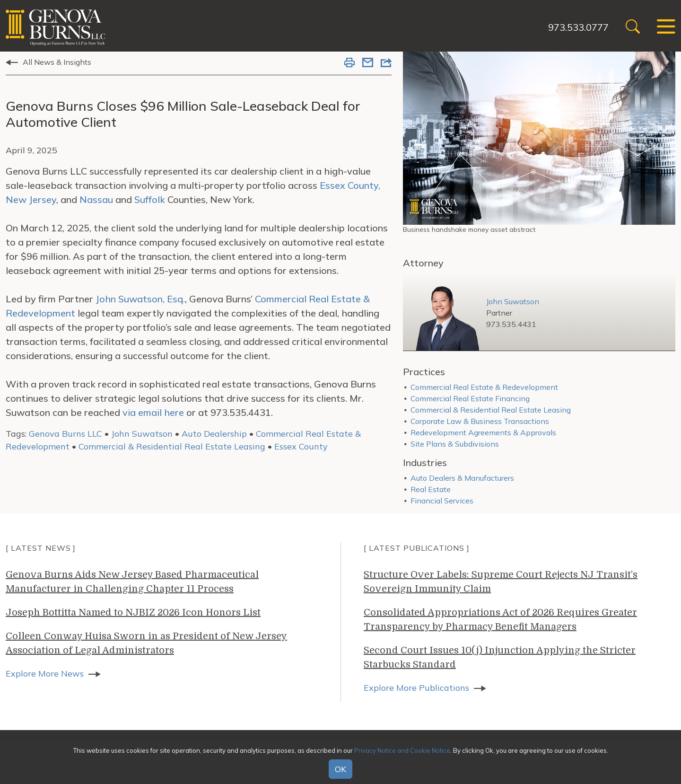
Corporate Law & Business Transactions (480, 421)
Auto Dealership (214, 434)
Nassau (96, 199)
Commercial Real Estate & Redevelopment (484, 387)
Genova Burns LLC (65, 434)
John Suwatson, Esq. (140, 299)
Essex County (301, 446)
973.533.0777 (578, 27)
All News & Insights (57, 62)
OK (340, 769)
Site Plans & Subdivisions (455, 444)
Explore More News (45, 674)
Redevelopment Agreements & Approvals (483, 432)
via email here (153, 412)
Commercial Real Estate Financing (470, 398)
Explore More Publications (416, 688)
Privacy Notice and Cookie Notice (402, 750)
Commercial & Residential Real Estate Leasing (173, 446)
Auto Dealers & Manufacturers (462, 478)
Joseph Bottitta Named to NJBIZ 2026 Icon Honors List (133, 612)
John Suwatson (142, 434)
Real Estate (431, 489)
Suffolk (150, 199)
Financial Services (442, 501)
